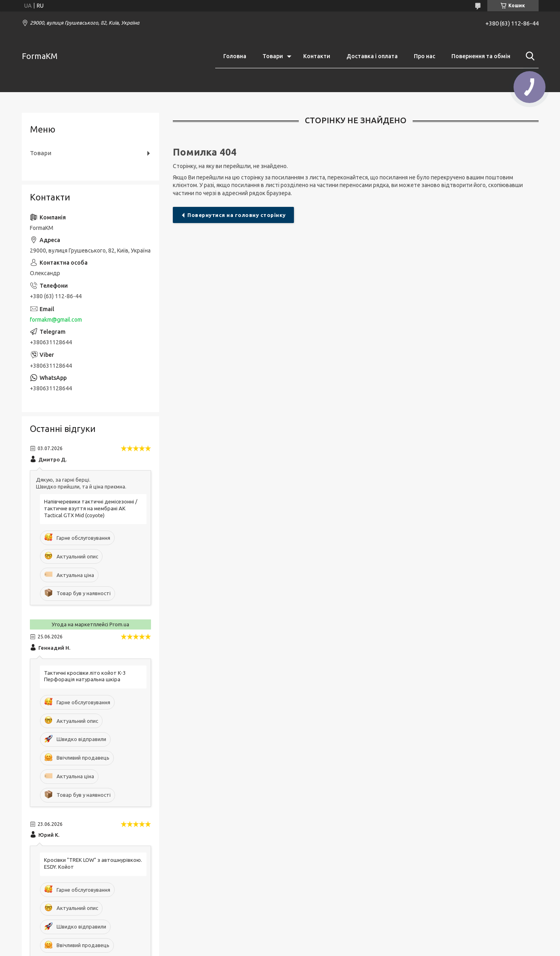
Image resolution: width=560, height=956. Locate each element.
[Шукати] (529, 56)
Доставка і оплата (372, 56)
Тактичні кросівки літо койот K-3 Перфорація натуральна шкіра (85, 676)
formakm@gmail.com (56, 320)
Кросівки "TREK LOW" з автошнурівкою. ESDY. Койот (93, 863)
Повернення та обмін (481, 56)
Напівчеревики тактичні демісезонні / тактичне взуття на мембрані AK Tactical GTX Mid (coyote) (91, 508)
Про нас (425, 56)
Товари (273, 56)
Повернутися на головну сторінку (237, 215)
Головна (235, 56)
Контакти (317, 56)
